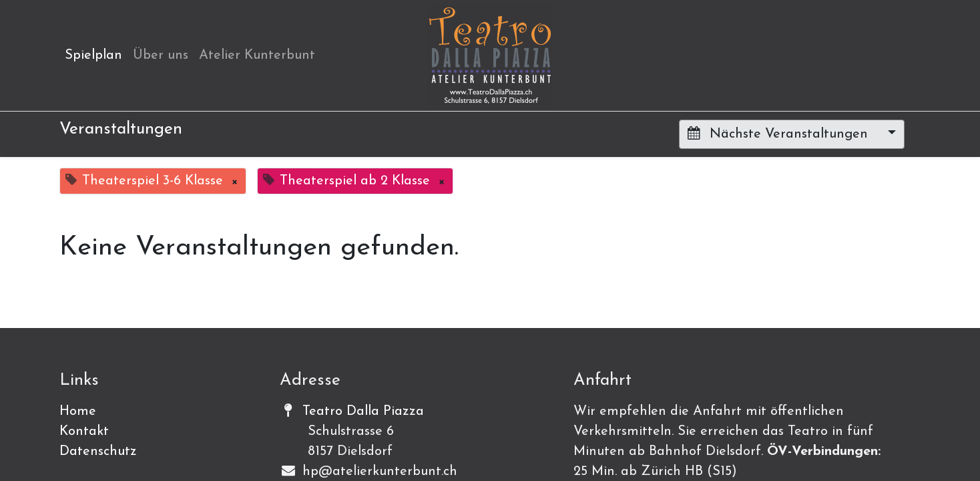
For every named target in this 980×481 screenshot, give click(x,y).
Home (78, 412)
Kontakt (84, 432)
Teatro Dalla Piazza (363, 412)
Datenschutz (98, 452)
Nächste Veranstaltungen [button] (780, 134)
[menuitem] (93, 55)
